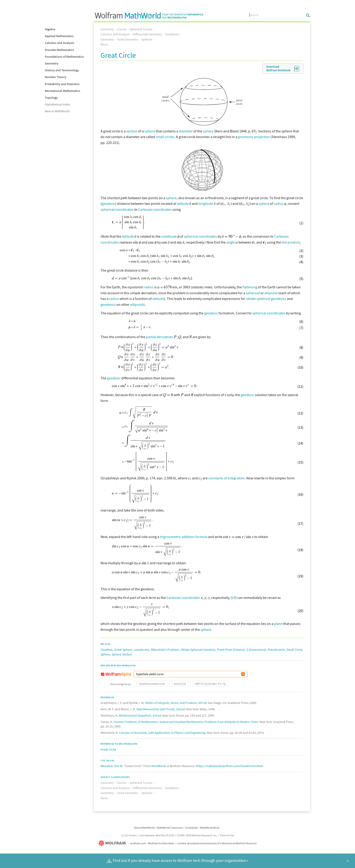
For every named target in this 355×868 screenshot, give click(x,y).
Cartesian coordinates (155, 209)
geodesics (108, 304)
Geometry (52, 63)
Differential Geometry (148, 34)
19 (234, 598)
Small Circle (294, 650)
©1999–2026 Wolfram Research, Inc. (197, 835)
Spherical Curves (141, 29)
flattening (250, 287)
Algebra (50, 29)
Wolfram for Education (161, 843)
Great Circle (108, 749)
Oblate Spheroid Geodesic (198, 650)
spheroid (253, 293)
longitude (206, 203)
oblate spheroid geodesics (266, 299)
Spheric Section (122, 654)
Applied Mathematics (59, 36)
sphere (150, 131)
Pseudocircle (276, 650)
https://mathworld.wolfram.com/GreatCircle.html (229, 766)
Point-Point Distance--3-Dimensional (242, 650)
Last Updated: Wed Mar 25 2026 (157, 835)
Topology (51, 98)
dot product (291, 242)
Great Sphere (123, 650)
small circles (165, 137)
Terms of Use (227, 835)
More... (105, 44)
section (132, 131)
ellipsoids (138, 304)
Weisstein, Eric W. (112, 766)
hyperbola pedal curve (152, 684)
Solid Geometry (128, 39)
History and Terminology (62, 70)
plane (278, 624)
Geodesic (107, 650)
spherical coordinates (117, 209)
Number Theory (56, 77)
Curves (122, 29)
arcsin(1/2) (180, 684)
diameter (186, 131)
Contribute (191, 828)
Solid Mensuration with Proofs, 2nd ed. (161, 709)
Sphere (105, 654)
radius (279, 203)
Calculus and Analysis (60, 43)
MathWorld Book (210, 828)
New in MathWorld (57, 111)
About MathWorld (144, 828)
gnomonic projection (254, 137)
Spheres (147, 39)
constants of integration (227, 478)
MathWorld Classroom (170, 828)
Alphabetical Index (57, 104)
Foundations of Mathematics (64, 57)
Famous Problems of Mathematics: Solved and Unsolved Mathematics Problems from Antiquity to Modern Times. (186, 722)
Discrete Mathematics (59, 50)
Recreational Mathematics (62, 91)
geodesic (108, 203)
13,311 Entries (129, 835)
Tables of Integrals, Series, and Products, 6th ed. (176, 703)
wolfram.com (138, 843)
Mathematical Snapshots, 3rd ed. (140, 715)
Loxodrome (141, 650)
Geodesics (172, 34)
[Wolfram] (113, 843)
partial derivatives (160, 337)
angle (231, 242)
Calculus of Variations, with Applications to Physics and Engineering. (162, 733)
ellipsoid (271, 293)
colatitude (169, 236)
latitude (183, 203)
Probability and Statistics (62, 84)
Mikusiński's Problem (165, 650)
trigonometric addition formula (184, 537)
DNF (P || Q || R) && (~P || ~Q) (211, 684)
